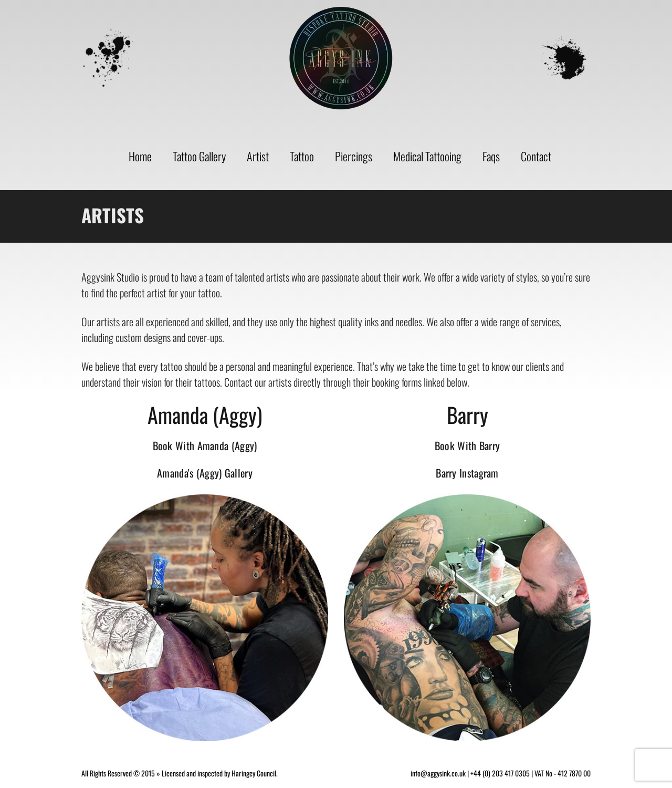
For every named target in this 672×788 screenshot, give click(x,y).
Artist (258, 156)
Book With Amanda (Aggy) (205, 445)
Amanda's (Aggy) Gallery (205, 473)
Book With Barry (468, 445)
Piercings (354, 156)
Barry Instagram (467, 473)
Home (140, 156)
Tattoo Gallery (199, 156)
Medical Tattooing (427, 156)
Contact (536, 156)
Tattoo (302, 156)
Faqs (491, 156)
